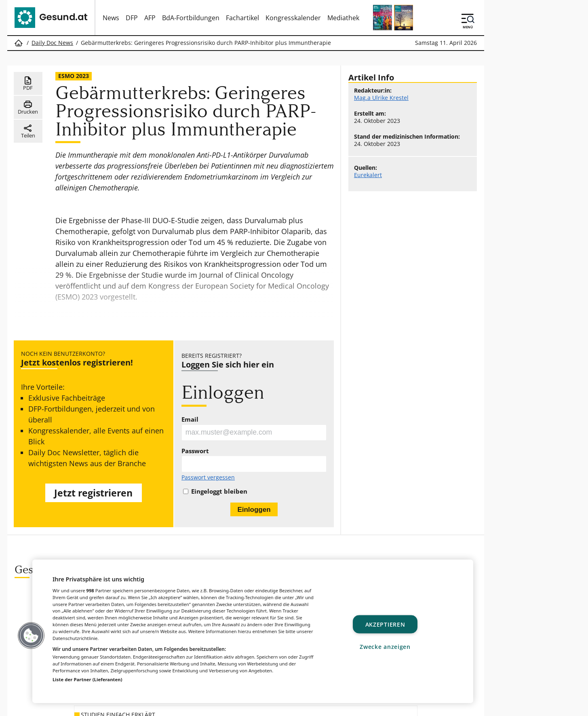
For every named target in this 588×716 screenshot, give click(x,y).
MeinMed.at (325, 706)
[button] (31, 636)
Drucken (28, 108)
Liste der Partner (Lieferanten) (87, 679)
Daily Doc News (52, 43)
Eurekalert (368, 175)
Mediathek (343, 18)
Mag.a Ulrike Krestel (381, 98)
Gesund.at (185, 706)
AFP (150, 18)
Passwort (195, 451)
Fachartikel (242, 18)
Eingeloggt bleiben (219, 492)
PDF (28, 84)
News (111, 18)
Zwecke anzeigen (385, 646)
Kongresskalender (293, 18)
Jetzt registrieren (94, 493)
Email (190, 419)
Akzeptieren (385, 624)
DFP (132, 18)
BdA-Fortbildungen (191, 18)
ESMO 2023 (74, 76)
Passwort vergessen (208, 478)
